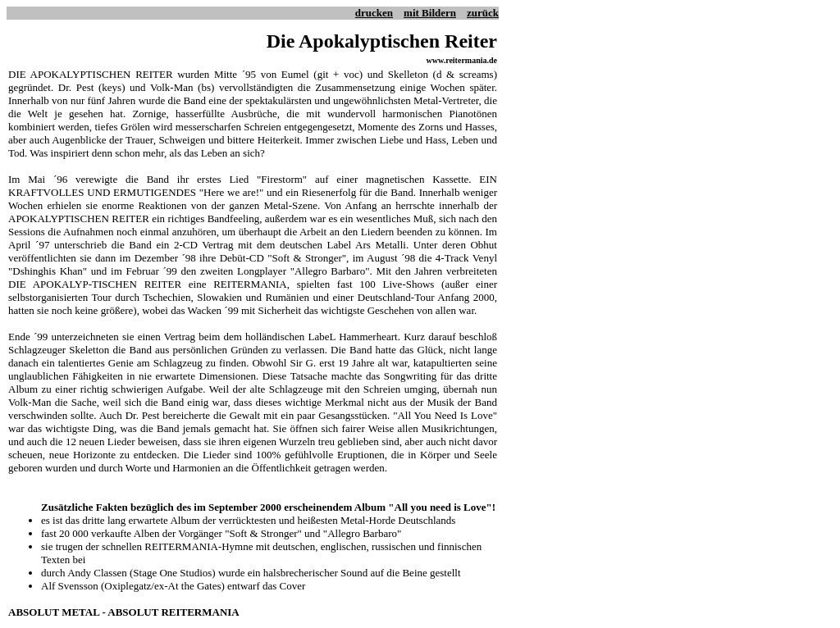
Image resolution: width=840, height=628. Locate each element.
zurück (483, 13)
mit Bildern (430, 13)
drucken (374, 13)
